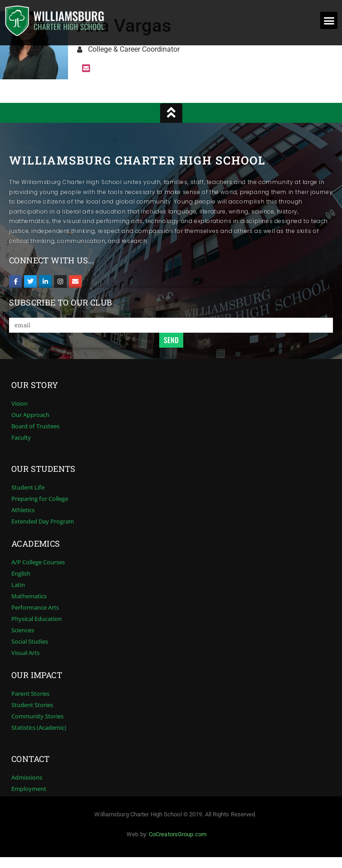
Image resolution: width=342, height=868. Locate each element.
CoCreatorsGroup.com (178, 834)
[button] (329, 20)
